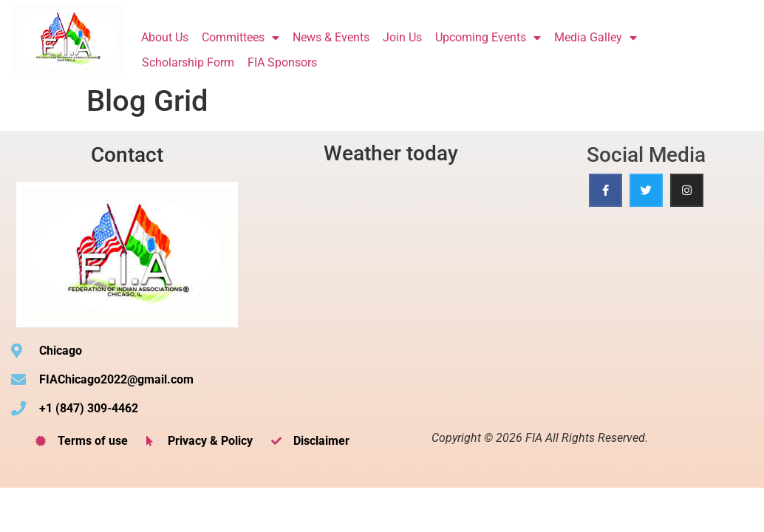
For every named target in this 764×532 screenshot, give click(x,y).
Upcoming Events (488, 38)
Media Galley (596, 38)
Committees (241, 38)
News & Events (331, 37)
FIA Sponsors (282, 62)
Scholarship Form (188, 62)
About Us (165, 37)
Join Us (402, 37)
